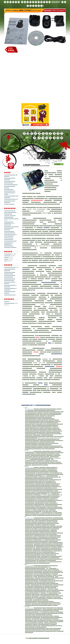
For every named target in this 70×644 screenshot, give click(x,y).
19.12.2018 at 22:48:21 (29, 467)
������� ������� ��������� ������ (11, 228)
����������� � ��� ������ (10, 235)
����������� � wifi (11, 199)
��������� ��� (10, 241)
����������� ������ (10, 179)
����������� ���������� (10, 280)
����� (7, 302)
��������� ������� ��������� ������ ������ (10, 245)
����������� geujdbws (38, 359)
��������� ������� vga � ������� (9, 223)
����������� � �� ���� (40, 166)
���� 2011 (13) (8, 257)
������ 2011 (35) (9, 256)
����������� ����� (33, 318)
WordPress (7, 305)
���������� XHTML (11, 303)
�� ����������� (11, 185)
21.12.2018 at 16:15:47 (29, 608)
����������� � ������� (46, 389)
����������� (10, 211)
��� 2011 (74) (8, 261)
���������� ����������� (10, 232)
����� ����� (9, 204)
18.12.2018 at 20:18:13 (29, 409)
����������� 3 (10, 295)
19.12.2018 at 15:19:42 (29, 451)
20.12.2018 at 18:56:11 (29, 518)
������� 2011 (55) (10, 254)
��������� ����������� (10, 190)
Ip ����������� (31, 165)
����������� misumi (11, 267)
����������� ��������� (10, 182)
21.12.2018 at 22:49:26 (29, 566)
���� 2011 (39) (8, 259)
